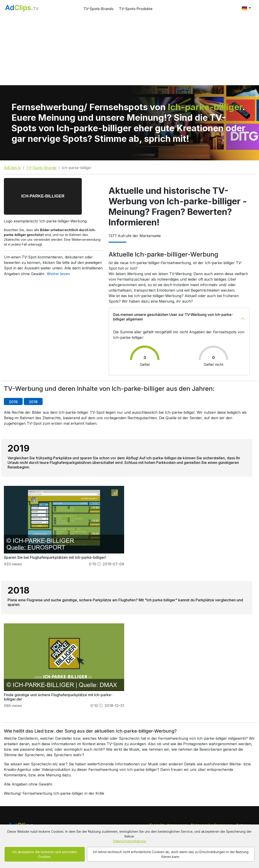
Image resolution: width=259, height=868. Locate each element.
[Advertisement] (129, 51)
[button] (246, 8)
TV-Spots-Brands (98, 9)
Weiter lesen (58, 274)
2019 (13, 402)
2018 (33, 402)
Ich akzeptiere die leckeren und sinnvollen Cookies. (45, 854)
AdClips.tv (12, 168)
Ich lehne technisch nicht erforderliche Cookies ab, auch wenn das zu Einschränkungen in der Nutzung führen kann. (171, 854)
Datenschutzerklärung (129, 841)
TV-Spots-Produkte (136, 9)
